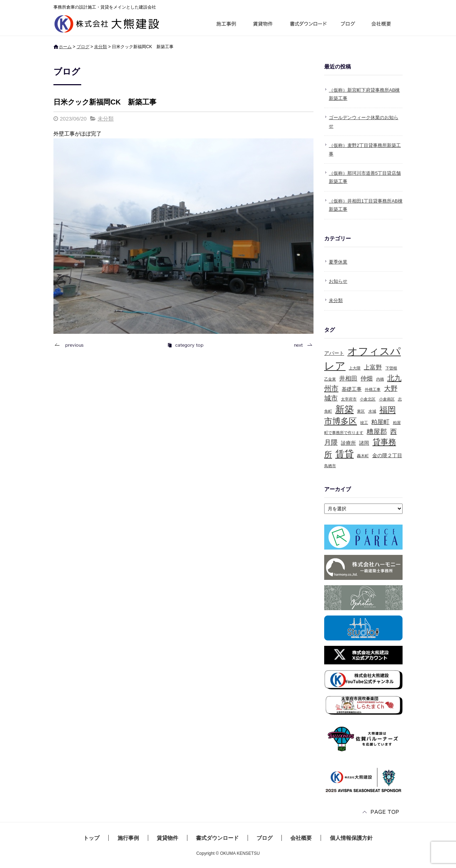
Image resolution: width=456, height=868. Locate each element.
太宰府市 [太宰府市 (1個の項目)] (349, 399)
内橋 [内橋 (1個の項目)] (380, 379)
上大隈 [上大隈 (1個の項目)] (355, 368)
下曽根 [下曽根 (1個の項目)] (391, 368)
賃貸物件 (263, 25)
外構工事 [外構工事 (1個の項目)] (373, 389)
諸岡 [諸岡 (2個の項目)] (364, 443)
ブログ (349, 25)
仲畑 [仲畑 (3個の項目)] (367, 379)
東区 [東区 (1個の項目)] (361, 411)
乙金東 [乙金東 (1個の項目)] (330, 379)
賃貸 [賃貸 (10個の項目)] (344, 454)
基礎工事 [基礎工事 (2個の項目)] (352, 389)
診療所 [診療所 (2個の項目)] (348, 443)
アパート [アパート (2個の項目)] (334, 353)
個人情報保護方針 (351, 838)
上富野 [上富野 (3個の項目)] (373, 367)
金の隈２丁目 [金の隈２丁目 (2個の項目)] (387, 455)
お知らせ (338, 281)
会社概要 (384, 25)
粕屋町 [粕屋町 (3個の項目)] (380, 422)
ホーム (65, 47)
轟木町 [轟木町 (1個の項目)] (363, 456)
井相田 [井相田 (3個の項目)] (348, 379)
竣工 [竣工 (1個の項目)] (364, 423)
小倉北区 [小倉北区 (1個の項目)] (368, 399)
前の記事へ (71, 345)
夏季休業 (338, 262)
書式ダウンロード (307, 25)
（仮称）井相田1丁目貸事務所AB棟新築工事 (366, 205)
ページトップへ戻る (381, 813)
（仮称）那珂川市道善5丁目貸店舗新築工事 (365, 177)
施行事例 (226, 25)
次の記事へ (301, 345)
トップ (91, 838)
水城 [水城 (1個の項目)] (372, 411)
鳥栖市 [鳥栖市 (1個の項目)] (330, 466)
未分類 (100, 47)
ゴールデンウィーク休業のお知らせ (364, 122)
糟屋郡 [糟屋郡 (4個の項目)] (377, 432)
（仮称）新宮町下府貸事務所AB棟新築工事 (364, 94)
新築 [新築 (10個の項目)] (344, 409)
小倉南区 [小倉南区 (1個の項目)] (387, 399)
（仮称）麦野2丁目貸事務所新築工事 (365, 149)
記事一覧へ (185, 345)
